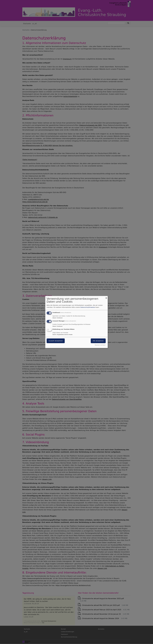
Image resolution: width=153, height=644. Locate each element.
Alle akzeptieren (98, 341)
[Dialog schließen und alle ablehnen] (106, 297)
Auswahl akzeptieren (56, 341)
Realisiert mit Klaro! (100, 345)
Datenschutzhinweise (88, 307)
